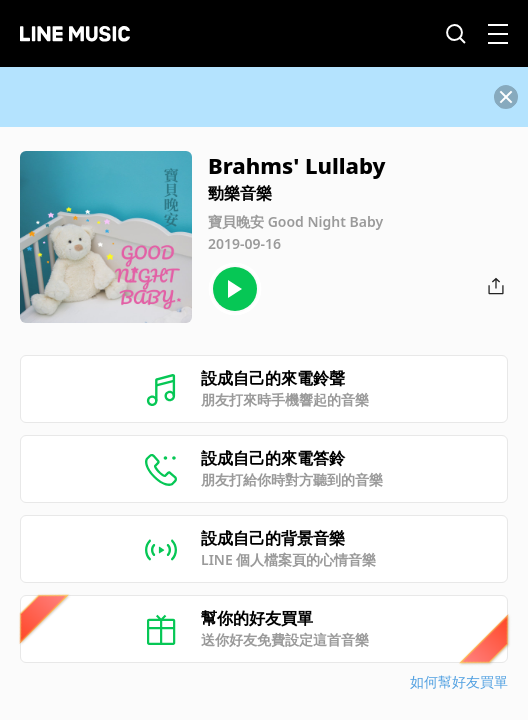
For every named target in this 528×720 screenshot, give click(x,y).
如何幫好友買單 (459, 681)
